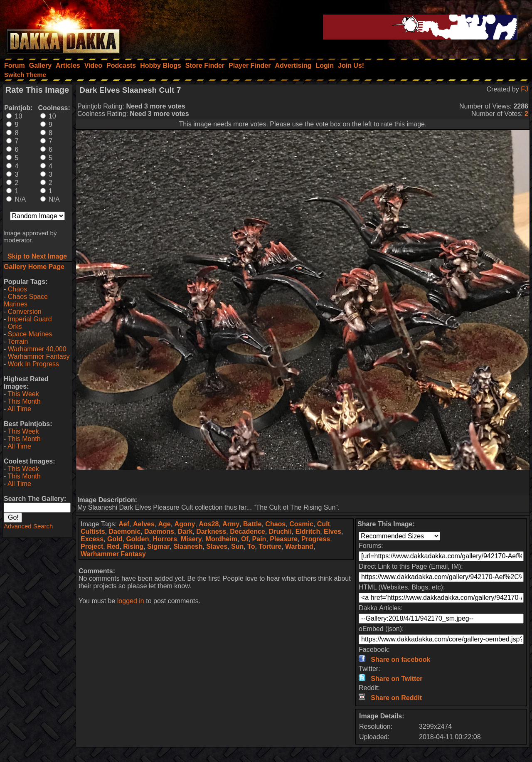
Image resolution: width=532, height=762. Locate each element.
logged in (131, 601)
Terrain (18, 342)
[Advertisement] (303, 482)
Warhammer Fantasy (39, 356)
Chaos (17, 289)
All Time (19, 409)
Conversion (25, 312)
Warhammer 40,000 (37, 349)
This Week (23, 394)
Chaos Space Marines (26, 300)
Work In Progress (33, 364)
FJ (525, 89)
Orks (15, 327)
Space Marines (30, 334)
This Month (24, 401)
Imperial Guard (30, 319)
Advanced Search (28, 526)
